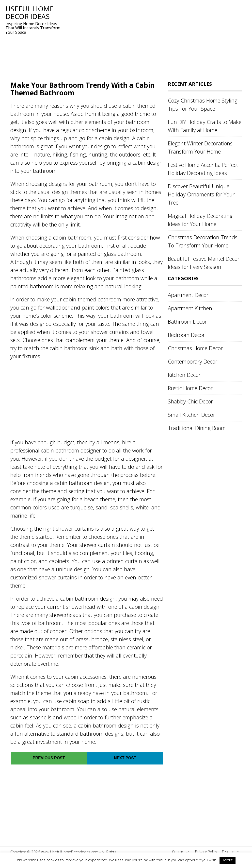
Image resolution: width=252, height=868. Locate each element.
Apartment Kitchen (190, 308)
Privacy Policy (206, 851)
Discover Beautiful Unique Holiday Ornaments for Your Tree (201, 194)
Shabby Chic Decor (190, 401)
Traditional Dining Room (197, 428)
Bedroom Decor (186, 335)
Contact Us (181, 851)
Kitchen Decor (184, 375)
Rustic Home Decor (190, 388)
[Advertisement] (153, 39)
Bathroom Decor (187, 321)
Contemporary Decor (193, 361)
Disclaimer (231, 851)
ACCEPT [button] (228, 860)
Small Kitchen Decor (191, 415)
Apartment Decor (188, 295)
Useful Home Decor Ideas (30, 12)
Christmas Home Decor (195, 348)
